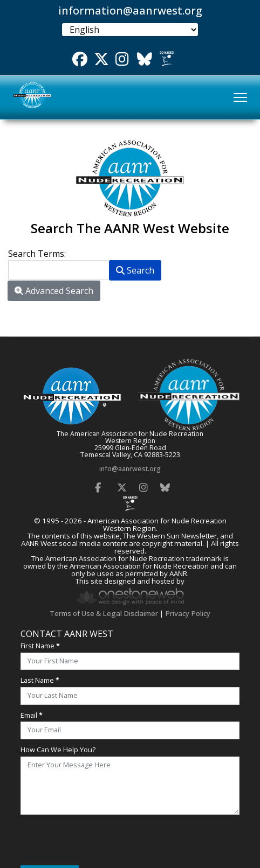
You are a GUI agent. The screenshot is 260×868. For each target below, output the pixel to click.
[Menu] (240, 97)
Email (32, 715)
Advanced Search (54, 291)
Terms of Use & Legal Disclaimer (104, 613)
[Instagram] (143, 485)
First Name (40, 646)
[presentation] (102, 840)
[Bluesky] (165, 485)
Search (135, 270)
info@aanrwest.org (130, 469)
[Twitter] (122, 485)
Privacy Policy (188, 613)
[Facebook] (98, 485)
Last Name (40, 680)
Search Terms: (37, 254)
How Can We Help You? (58, 750)
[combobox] (59, 270)
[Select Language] (130, 30)
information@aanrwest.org (130, 10)
